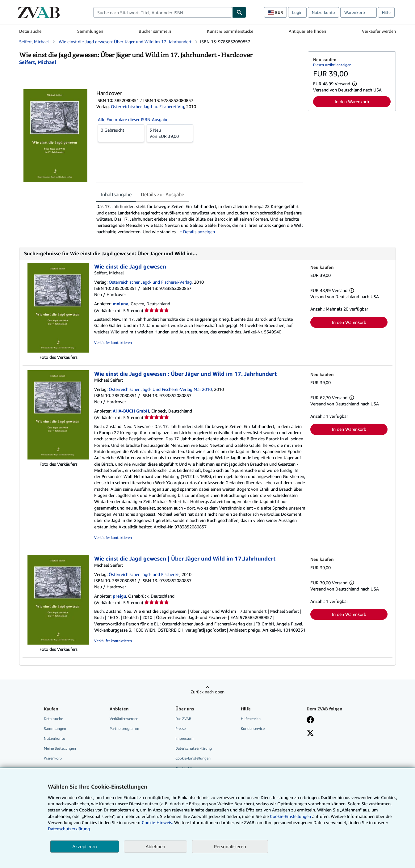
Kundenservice (253, 728)
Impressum (184, 738)
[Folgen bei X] (310, 734)
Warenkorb (53, 758)
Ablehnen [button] (155, 847)
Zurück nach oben (207, 692)
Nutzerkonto (323, 12)
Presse (180, 728)
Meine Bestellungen (60, 748)
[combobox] (163, 12)
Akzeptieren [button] (84, 847)
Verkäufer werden (379, 31)
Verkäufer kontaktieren (113, 343)
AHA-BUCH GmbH (131, 411)
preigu (119, 596)
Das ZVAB (183, 719)
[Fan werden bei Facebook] (310, 720)
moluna (121, 304)
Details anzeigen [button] (199, 232)
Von (170, 133)
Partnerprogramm (124, 728)
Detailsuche (30, 31)
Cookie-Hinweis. (157, 822)
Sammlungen (90, 31)
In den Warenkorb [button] (352, 102)
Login (297, 12)
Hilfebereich (251, 719)
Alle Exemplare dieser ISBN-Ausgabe (133, 119)
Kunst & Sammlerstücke (230, 31)
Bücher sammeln (155, 31)
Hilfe (386, 12)
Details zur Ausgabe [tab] (162, 194)
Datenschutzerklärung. (69, 829)
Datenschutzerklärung (194, 748)
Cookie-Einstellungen (290, 816)
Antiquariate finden (307, 31)
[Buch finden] (239, 12)
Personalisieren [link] (230, 846)
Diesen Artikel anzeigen (332, 65)
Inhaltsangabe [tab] (116, 194)
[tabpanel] (200, 219)
